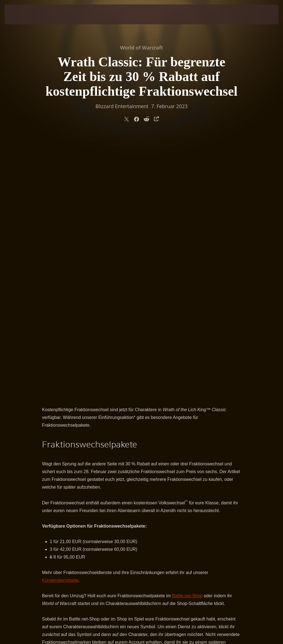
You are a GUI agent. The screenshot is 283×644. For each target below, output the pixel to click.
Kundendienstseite (60, 320)
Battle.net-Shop (187, 335)
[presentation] (21, 14)
